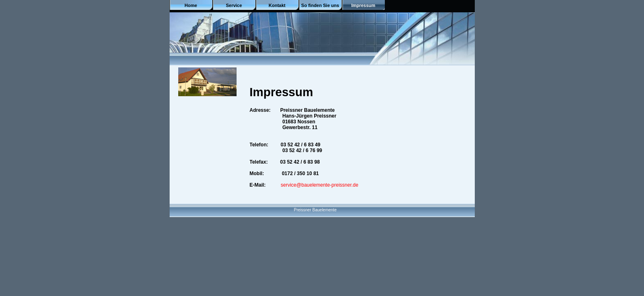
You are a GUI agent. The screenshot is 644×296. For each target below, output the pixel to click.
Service (234, 5)
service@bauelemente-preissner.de (320, 185)
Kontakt (277, 5)
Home (191, 5)
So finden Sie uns (320, 5)
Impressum (363, 5)
